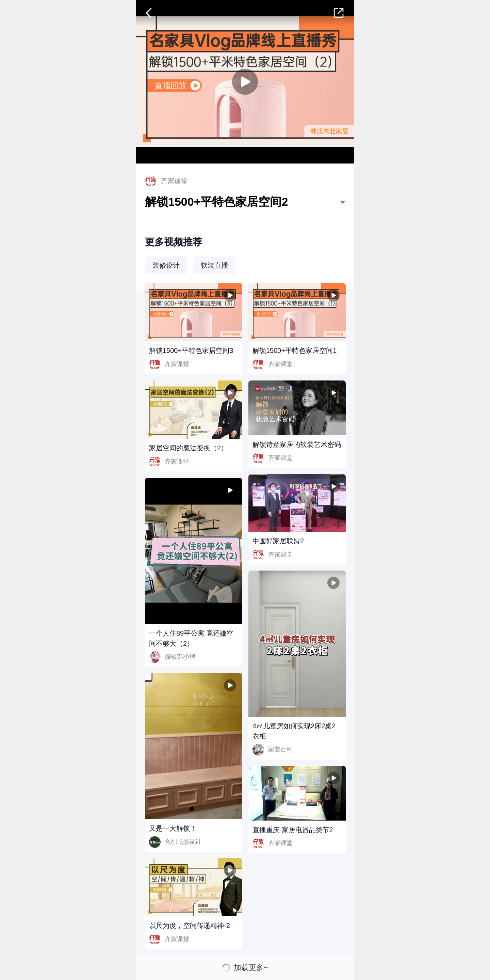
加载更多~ (251, 968)
